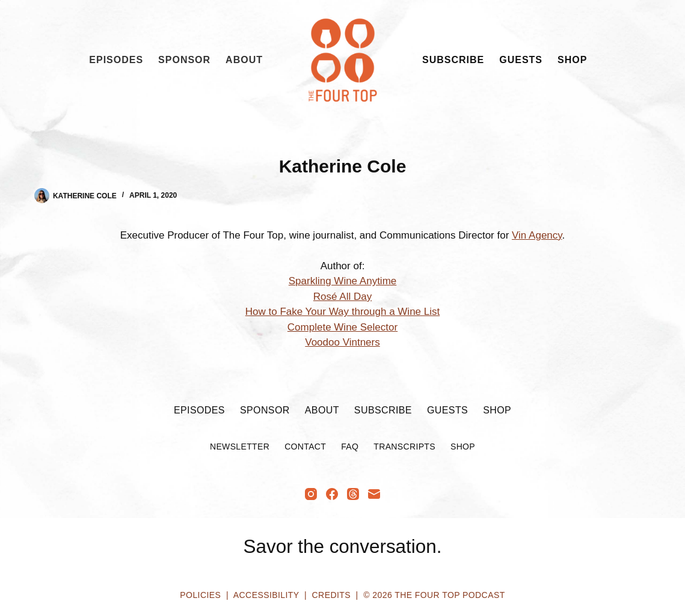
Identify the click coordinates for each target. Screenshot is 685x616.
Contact (305, 447)
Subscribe (453, 60)
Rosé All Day (342, 297)
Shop (572, 60)
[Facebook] (332, 494)
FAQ (350, 447)
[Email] (374, 494)
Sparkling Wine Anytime (343, 281)
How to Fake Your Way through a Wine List (342, 312)
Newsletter (240, 447)
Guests (521, 60)
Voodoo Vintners (342, 342)
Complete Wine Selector (342, 327)
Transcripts (404, 447)
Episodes (116, 60)
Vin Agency (537, 235)
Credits (331, 595)
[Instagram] (311, 494)
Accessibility (266, 595)
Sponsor (184, 60)
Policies (200, 595)
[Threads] (353, 494)
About (244, 60)
